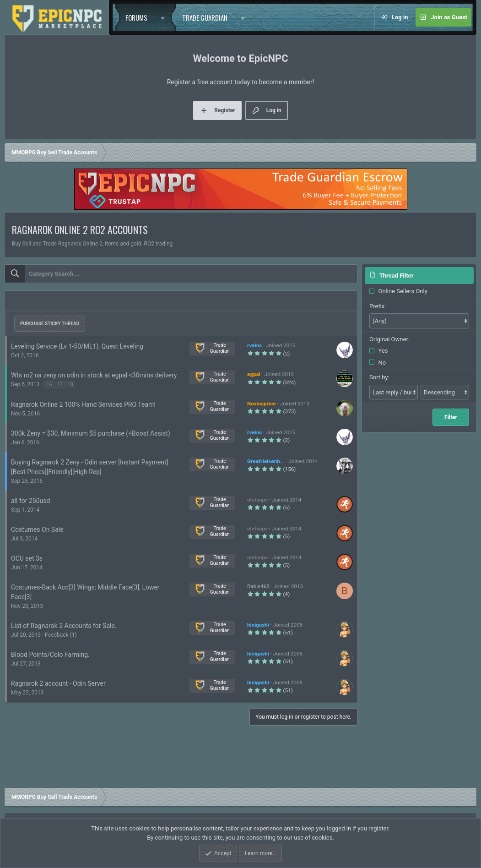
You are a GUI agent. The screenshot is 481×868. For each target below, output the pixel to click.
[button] (165, 17)
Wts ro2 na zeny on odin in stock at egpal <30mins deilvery (94, 375)
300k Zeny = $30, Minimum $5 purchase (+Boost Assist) (91, 433)
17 (59, 385)
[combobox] (181, 274)
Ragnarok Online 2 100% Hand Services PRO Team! (83, 404)
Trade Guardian (205, 17)
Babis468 (258, 586)
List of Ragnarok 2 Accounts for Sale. (64, 626)
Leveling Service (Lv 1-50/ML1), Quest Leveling (77, 346)
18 (70, 385)
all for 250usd (30, 501)
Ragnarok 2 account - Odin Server (58, 683)
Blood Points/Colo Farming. (50, 655)
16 (49, 385)
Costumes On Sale (37, 530)
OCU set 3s (27, 558)
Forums (136, 17)
